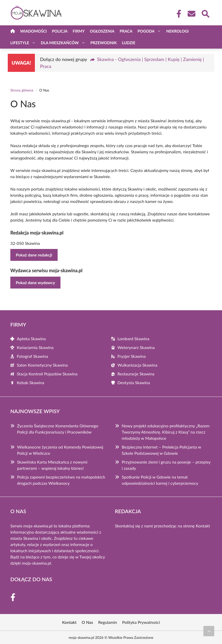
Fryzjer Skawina (132, 356)
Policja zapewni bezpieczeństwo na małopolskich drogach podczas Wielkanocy (61, 480)
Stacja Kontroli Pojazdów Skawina (47, 374)
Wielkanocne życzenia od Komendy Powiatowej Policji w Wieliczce (60, 450)
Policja (60, 31)
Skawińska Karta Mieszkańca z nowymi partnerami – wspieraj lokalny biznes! (52, 465)
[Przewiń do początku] (209, 631)
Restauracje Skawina (136, 374)
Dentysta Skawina (134, 382)
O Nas (87, 622)
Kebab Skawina (30, 382)
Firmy (79, 31)
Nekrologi (177, 31)
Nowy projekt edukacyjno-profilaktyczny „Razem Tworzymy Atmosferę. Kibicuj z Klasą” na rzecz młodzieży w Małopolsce (166, 432)
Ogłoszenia (102, 31)
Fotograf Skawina (32, 356)
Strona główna (22, 90)
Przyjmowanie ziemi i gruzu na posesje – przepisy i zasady (166, 465)
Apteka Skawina (31, 339)
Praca (126, 31)
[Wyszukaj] (205, 13)
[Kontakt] (191, 14)
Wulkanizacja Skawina (137, 365)
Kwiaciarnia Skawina (35, 347)
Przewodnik (104, 43)
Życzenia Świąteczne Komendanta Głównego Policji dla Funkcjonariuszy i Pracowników (58, 429)
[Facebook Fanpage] (177, 14)
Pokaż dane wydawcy (35, 282)
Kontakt (203, 526)
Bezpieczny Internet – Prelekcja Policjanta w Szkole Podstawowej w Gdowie (161, 450)
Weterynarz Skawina (136, 347)
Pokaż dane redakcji (34, 255)
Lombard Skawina (133, 339)
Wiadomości (33, 31)
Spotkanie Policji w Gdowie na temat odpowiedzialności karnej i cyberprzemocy (160, 480)
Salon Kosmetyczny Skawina (42, 365)
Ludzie (129, 43)
